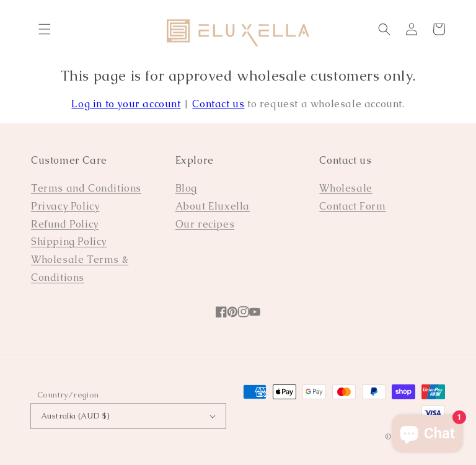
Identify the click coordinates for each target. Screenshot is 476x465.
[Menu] (45, 29)
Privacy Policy (65, 206)
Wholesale (346, 188)
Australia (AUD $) (128, 416)
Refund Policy (65, 224)
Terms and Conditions (86, 188)
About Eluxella (213, 206)
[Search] (384, 29)
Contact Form (352, 206)
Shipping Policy (69, 241)
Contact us (218, 104)
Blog (186, 188)
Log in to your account (126, 104)
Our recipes (205, 224)
